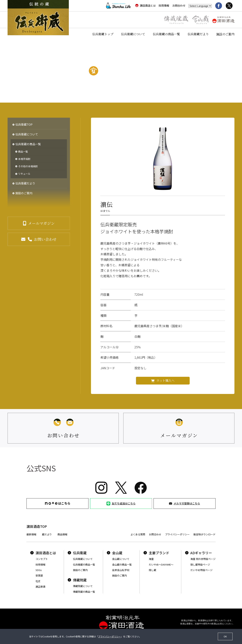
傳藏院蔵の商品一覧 (84, 592)
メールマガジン (41, 223)
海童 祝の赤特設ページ (203, 559)
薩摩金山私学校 (121, 570)
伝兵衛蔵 (77, 553)
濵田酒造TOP (37, 526)
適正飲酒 (40, 587)
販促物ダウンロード (204, 534)
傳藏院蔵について (83, 586)
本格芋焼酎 (24, 159)
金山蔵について (121, 559)
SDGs (39, 570)
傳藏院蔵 (77, 580)
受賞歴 (39, 575)
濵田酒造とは (145, 5)
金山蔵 (115, 553)
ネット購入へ (165, 380)
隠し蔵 (152, 570)
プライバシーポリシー (177, 534)
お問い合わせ (45, 239)
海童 (151, 559)
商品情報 (62, 534)
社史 (38, 581)
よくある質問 (138, 534)
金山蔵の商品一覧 (122, 565)
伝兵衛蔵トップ (103, 34)
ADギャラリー (199, 553)
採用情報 (164, 5)
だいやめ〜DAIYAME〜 (161, 565)
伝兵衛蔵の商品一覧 (166, 34)
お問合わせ (179, 5)
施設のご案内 (225, 34)
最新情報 (31, 534)
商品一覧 (23, 152)
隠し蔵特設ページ (200, 565)
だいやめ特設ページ (201, 570)
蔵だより (47, 534)
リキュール (24, 174)
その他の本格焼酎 (28, 166)
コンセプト (42, 559)
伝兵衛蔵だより (198, 34)
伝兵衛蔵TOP (24, 124)
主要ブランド (156, 553)
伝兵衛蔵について (133, 34)
